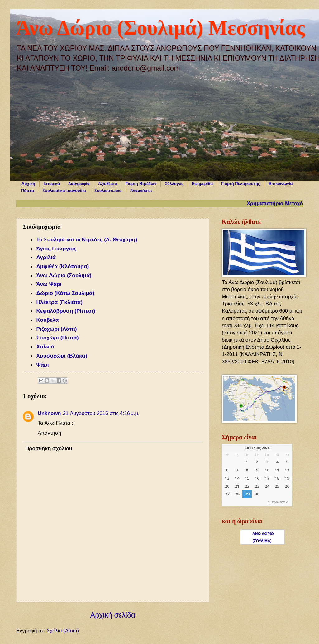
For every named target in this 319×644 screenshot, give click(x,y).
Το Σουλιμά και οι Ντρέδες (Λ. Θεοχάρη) (87, 239)
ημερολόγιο (278, 502)
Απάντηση (49, 433)
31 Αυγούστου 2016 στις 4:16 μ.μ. (101, 413)
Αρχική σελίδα (113, 615)
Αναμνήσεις (142, 190)
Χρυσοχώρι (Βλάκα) (62, 356)
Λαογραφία (79, 184)
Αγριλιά (46, 257)
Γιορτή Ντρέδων (141, 184)
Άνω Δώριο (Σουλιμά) (64, 275)
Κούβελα (47, 320)
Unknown (49, 413)
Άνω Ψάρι (49, 284)
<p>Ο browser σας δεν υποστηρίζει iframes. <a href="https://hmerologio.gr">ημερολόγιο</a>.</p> (257, 475)
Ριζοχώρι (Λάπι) (56, 329)
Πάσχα (28, 190)
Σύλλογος (174, 184)
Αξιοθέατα (108, 184)
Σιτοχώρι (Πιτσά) (57, 338)
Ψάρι (43, 365)
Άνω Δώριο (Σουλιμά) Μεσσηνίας (160, 28)
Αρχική (28, 184)
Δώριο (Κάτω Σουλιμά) (65, 293)
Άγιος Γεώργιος (56, 249)
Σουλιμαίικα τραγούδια (64, 190)
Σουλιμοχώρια (108, 190)
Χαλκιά (45, 347)
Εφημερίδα (202, 184)
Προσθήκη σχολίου (49, 449)
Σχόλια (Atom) (63, 631)
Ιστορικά (52, 184)
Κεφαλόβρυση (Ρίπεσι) (66, 311)
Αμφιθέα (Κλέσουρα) (62, 266)
